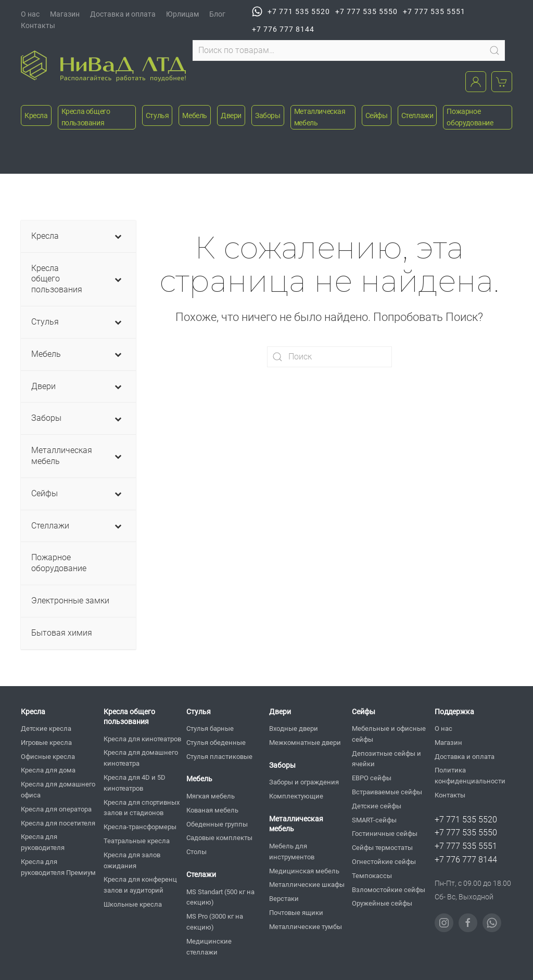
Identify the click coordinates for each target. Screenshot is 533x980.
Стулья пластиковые (219, 757)
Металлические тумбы (306, 927)
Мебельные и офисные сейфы (389, 734)
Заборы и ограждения (304, 782)
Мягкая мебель (211, 796)
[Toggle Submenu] (118, 236)
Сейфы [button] (377, 115)
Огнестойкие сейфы (384, 862)
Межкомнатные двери (305, 743)
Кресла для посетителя (58, 823)
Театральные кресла (137, 841)
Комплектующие (296, 796)
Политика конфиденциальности (470, 776)
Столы (196, 852)
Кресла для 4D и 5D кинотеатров (135, 783)
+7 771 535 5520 (291, 11)
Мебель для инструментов (292, 852)
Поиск (494, 50)
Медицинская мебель (304, 871)
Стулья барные (210, 728)
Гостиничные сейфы (385, 834)
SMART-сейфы (374, 820)
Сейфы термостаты (382, 848)
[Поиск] (329, 357)
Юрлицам (182, 14)
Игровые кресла (46, 743)
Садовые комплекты (219, 838)
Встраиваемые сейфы (387, 792)
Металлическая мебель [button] (320, 117)
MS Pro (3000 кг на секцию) (215, 922)
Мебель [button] (195, 115)
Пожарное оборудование (470, 117)
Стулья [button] (157, 115)
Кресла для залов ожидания (132, 860)
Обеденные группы (217, 824)
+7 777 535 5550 (366, 11)
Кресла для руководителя (43, 842)
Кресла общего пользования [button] (86, 117)
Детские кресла (46, 728)
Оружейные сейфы (382, 903)
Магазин (65, 14)
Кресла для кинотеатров (142, 739)
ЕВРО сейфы (372, 778)
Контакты (38, 25)
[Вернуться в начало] (103, 66)
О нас (30, 14)
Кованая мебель (212, 810)
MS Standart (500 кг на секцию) (220, 897)
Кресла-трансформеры (140, 827)
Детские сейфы (377, 806)
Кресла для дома (48, 770)
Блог (217, 14)
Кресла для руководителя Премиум (58, 867)
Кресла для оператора (56, 809)
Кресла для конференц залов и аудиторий (140, 885)
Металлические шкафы (307, 885)
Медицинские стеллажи (209, 947)
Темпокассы (372, 876)
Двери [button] (231, 115)
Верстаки (284, 899)
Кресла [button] (36, 115)
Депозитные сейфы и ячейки (386, 759)
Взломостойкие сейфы (389, 890)
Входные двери (294, 728)
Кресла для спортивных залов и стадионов (142, 808)
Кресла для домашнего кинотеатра (141, 758)
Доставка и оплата (123, 14)
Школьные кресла (133, 904)
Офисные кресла (48, 757)
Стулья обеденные (216, 743)
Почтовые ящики (296, 913)
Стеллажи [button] (417, 115)
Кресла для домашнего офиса (58, 790)
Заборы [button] (268, 115)
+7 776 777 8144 (283, 29)
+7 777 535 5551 (434, 11)
